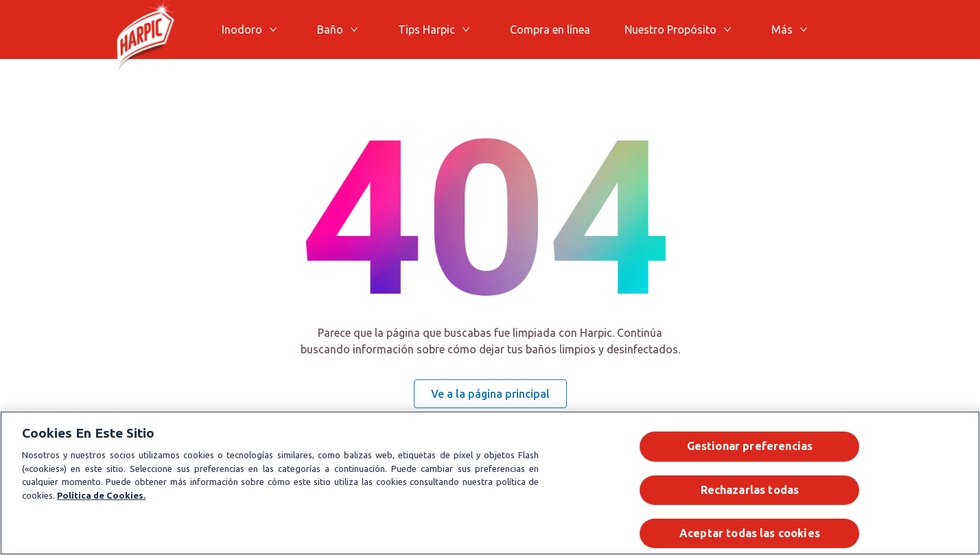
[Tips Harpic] (427, 29)
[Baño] (330, 29)
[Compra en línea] (550, 29)
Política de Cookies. (101, 495)
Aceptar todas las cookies (750, 533)
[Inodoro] (242, 29)
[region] (490, 483)
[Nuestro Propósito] (670, 29)
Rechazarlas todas (750, 490)
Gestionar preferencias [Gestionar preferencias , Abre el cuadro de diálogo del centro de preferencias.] (750, 446)
